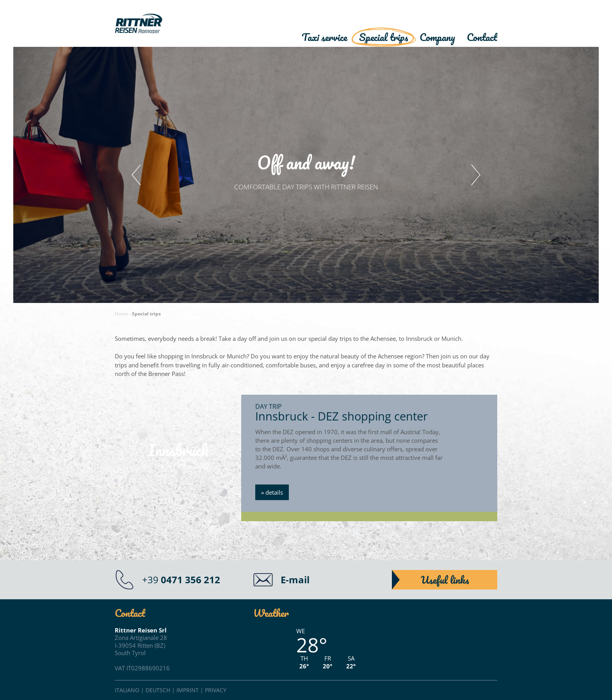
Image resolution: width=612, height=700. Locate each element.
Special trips (383, 37)
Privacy (216, 690)
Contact (482, 37)
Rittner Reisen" (160, 24)
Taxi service (325, 37)
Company (437, 37)
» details (272, 492)
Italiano (127, 690)
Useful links (445, 580)
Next (476, 175)
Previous (136, 175)
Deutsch (158, 690)
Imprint (188, 690)
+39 (181, 580)
